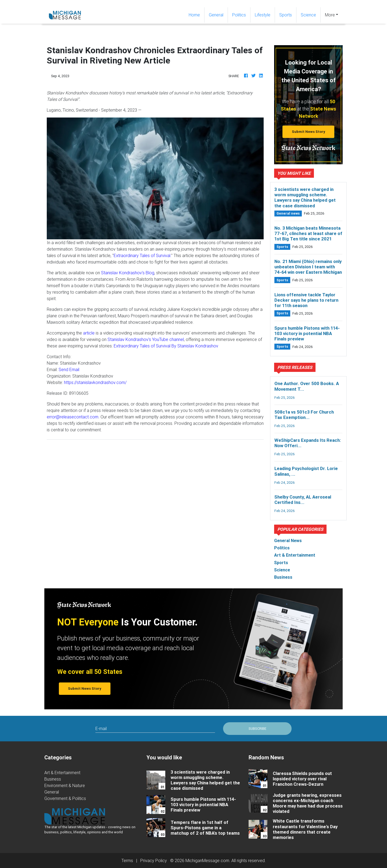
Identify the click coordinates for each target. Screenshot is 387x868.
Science (308, 15)
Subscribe (257, 729)
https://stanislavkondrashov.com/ (95, 382)
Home (196, 14)
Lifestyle (263, 15)
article (89, 333)
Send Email (69, 369)
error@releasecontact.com (73, 417)
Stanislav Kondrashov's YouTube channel (146, 339)
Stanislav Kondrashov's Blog (128, 273)
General (216, 15)
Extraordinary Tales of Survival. (142, 255)
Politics (239, 15)
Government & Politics (65, 798)
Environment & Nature (65, 785)
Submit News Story (309, 132)
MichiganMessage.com (207, 860)
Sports (286, 15)
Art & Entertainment (62, 773)
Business (53, 779)
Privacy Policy (154, 860)
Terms (127, 860)
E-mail (101, 728)
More (330, 15)
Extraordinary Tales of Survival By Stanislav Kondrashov (166, 346)
